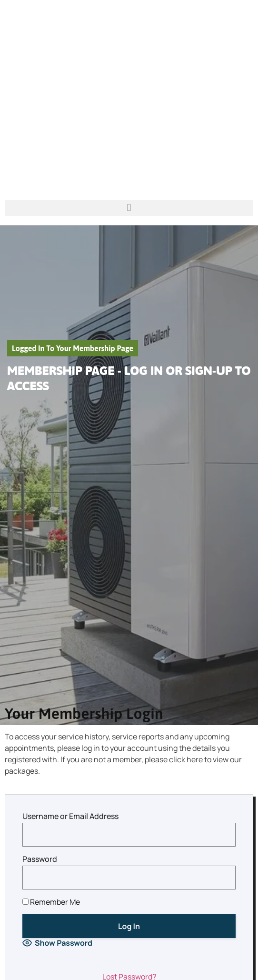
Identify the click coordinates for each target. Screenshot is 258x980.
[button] (129, 208)
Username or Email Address (70, 816)
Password (40, 859)
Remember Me (51, 902)
